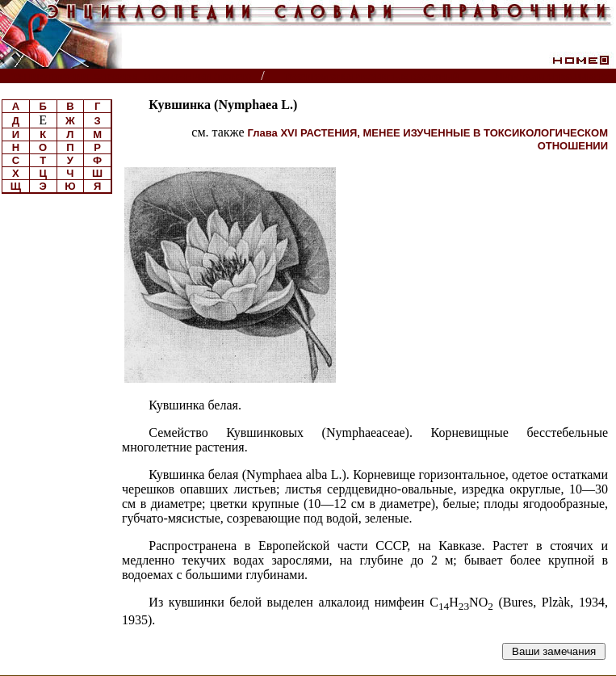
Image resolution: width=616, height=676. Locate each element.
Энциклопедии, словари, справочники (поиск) (131, 76)
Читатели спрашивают (554, 76)
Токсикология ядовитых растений (371, 76)
